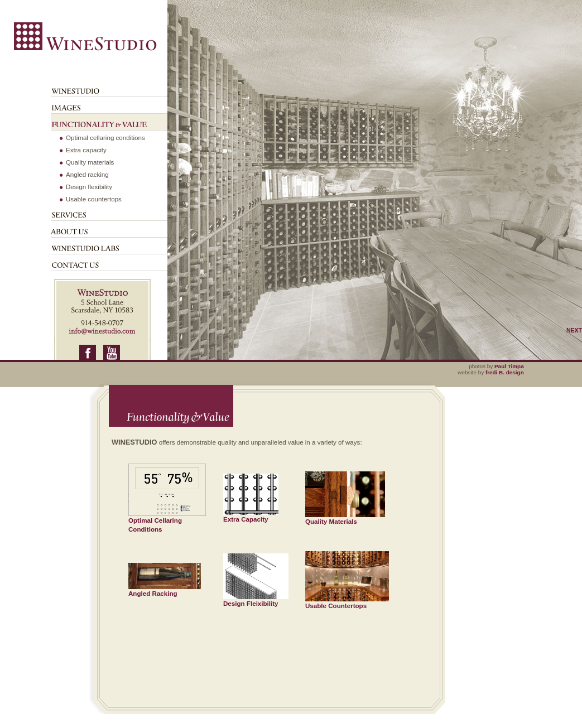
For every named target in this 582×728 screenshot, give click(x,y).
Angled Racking (165, 590)
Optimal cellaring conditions (105, 138)
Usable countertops (94, 199)
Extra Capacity (251, 516)
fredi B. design (505, 372)
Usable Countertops (347, 602)
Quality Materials (345, 518)
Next (574, 331)
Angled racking (87, 174)
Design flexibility (89, 187)
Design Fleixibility (256, 600)
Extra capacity (86, 150)
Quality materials (90, 162)
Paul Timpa (509, 366)
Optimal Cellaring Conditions (167, 521)
